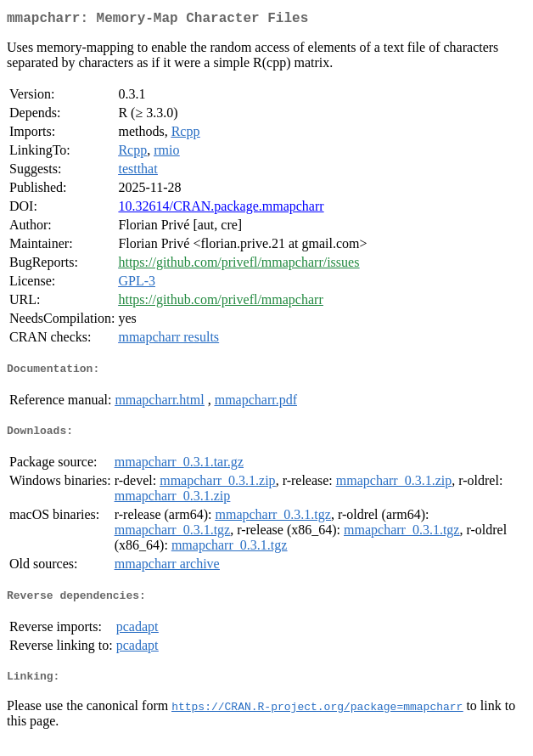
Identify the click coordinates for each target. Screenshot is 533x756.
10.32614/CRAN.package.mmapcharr (221, 209)
